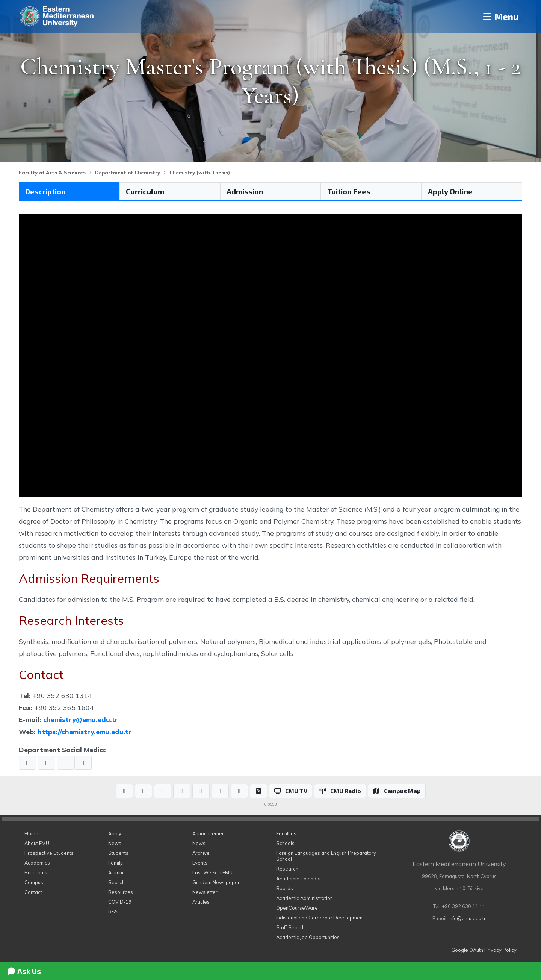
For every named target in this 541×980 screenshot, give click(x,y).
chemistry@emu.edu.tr (81, 719)
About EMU (37, 843)
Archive (201, 853)
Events (200, 863)
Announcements (211, 833)
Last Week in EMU (212, 872)
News (115, 843)
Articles (201, 902)
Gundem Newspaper (216, 882)
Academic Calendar (299, 879)
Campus (34, 882)
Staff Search (290, 927)
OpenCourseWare (297, 908)
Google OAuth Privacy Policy (484, 950)
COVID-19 (120, 902)
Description (45, 191)
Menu (500, 16)
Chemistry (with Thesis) (200, 173)
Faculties (286, 833)
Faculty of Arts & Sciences (52, 173)
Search (116, 882)
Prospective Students (49, 853)
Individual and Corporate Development (320, 918)
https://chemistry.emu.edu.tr (85, 732)
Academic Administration (305, 898)
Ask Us (24, 971)
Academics (37, 863)
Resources (121, 892)
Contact (33, 892)
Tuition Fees (349, 191)
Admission (245, 191)
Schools (285, 843)
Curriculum (145, 191)
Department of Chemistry (128, 173)
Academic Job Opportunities (308, 937)
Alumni (116, 872)
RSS (113, 912)
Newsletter (205, 892)
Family (116, 863)
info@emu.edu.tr (467, 918)
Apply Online (450, 191)
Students (118, 853)
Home (31, 833)
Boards (285, 888)
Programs (36, 872)
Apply (115, 833)
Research (287, 869)
